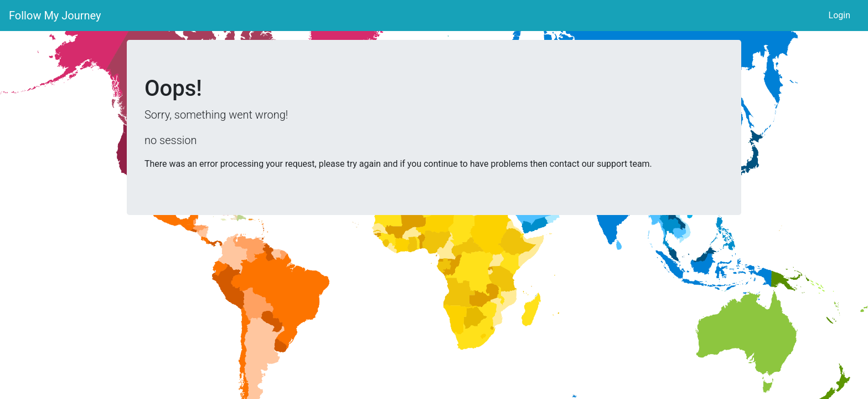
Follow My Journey (55, 16)
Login (839, 15)
